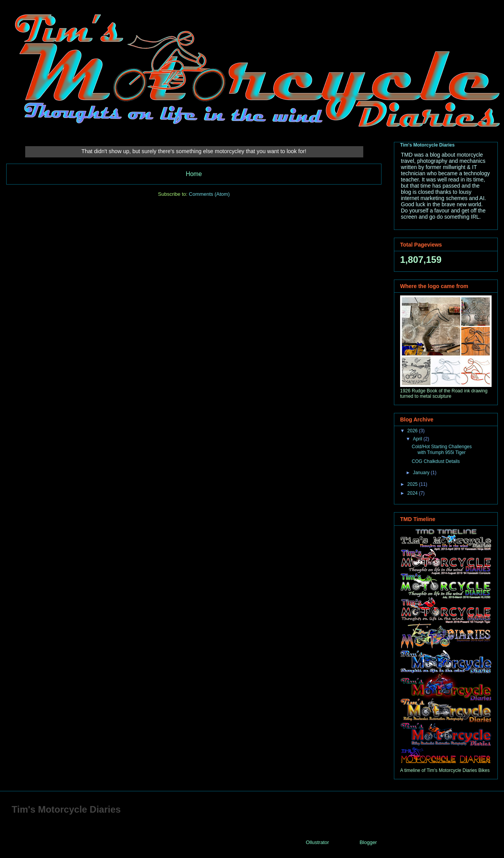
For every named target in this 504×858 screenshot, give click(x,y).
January (422, 473)
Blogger (368, 842)
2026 (413, 431)
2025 (413, 484)
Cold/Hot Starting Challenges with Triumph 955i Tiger (442, 449)
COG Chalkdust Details (436, 461)
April (418, 439)
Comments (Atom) (209, 194)
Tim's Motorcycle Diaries (427, 145)
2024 (413, 493)
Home (194, 174)
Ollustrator (317, 842)
